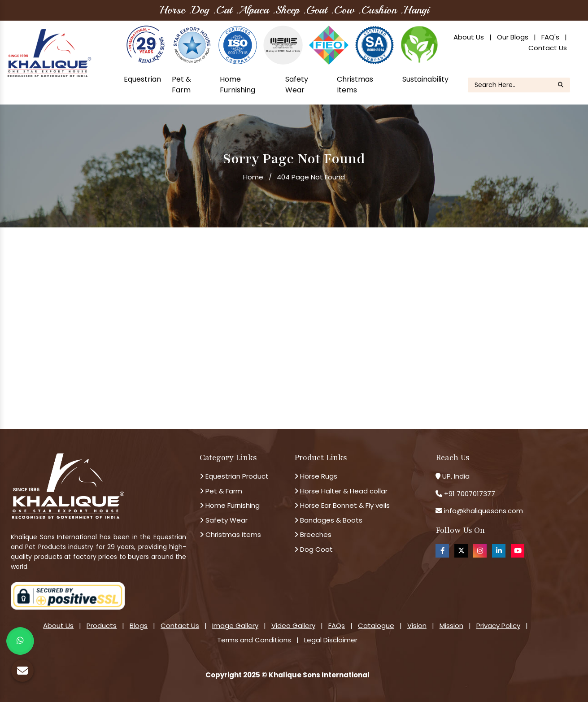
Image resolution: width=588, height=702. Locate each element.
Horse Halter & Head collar (341, 491)
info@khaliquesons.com (483, 511)
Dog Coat (314, 549)
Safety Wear (297, 85)
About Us (469, 37)
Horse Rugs (316, 476)
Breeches (313, 534)
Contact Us (548, 48)
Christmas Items (355, 85)
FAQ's (550, 37)
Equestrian (142, 79)
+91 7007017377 (470, 494)
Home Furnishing (237, 85)
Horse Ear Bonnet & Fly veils (342, 505)
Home (253, 177)
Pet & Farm (181, 85)
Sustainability (425, 79)
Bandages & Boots (328, 520)
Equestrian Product (234, 476)
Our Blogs (513, 37)
